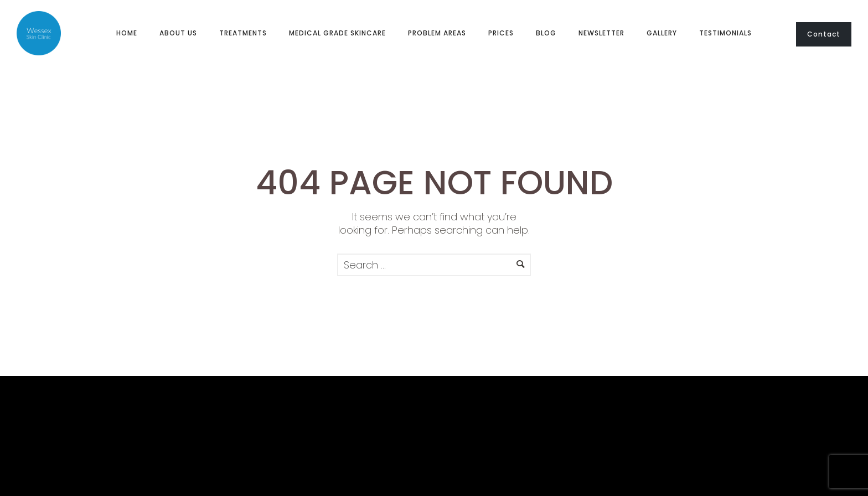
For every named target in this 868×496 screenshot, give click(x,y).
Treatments (243, 33)
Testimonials (725, 33)
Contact (824, 34)
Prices (501, 33)
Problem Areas (437, 33)
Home (127, 33)
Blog (546, 33)
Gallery (662, 33)
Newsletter (601, 33)
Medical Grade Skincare (337, 33)
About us (178, 33)
